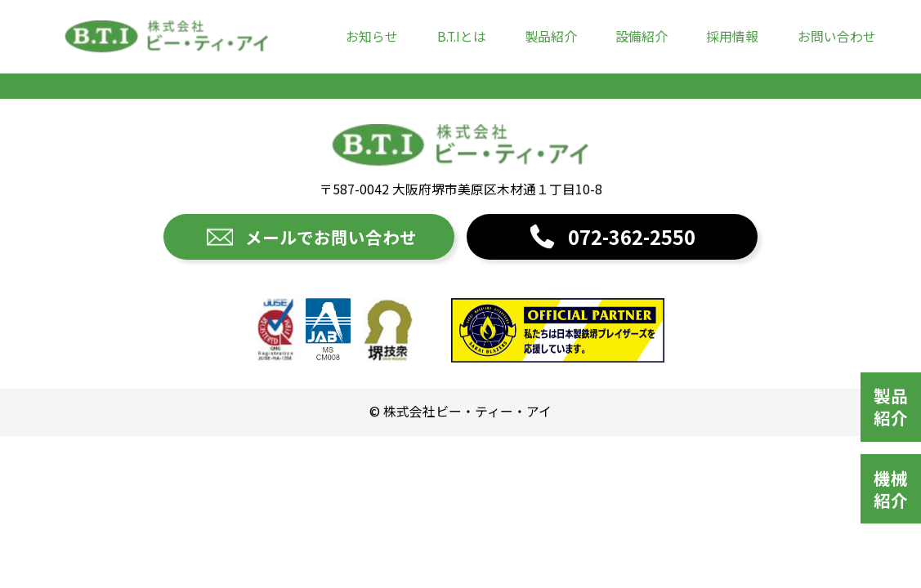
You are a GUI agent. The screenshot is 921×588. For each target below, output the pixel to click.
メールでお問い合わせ (331, 237)
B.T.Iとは (462, 36)
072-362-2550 (632, 237)
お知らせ (372, 36)
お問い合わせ (837, 36)
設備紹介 (642, 36)
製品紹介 (551, 36)
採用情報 (732, 36)
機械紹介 (891, 489)
